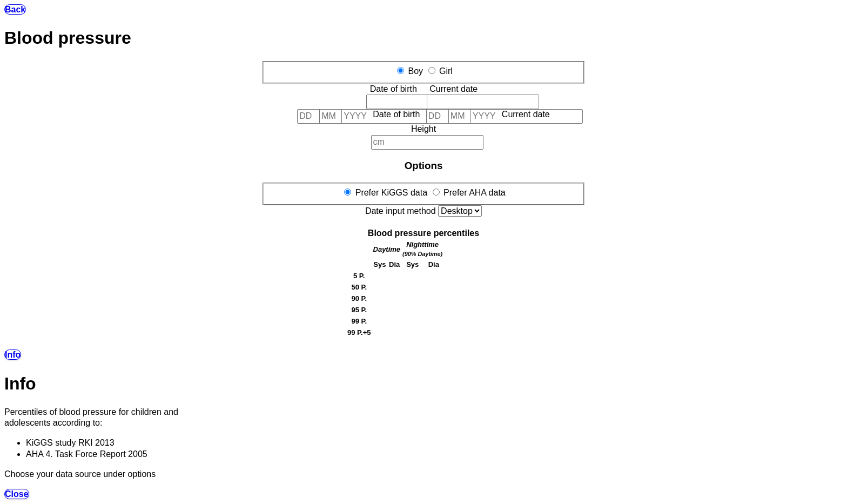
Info (13, 355)
